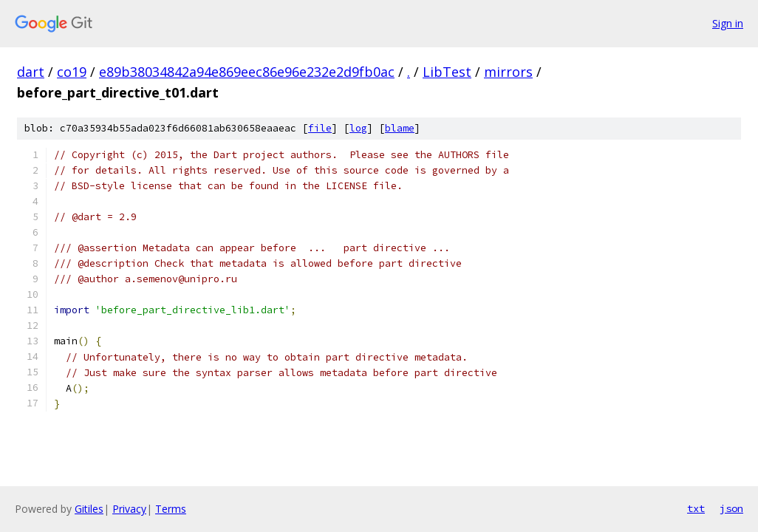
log (358, 128)
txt (696, 508)
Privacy (129, 509)
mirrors (508, 72)
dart (31, 72)
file (320, 128)
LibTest (447, 72)
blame (400, 128)
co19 (72, 72)
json (731, 508)
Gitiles (89, 509)
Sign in (728, 23)
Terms (171, 509)
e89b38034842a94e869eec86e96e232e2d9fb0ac (247, 72)
